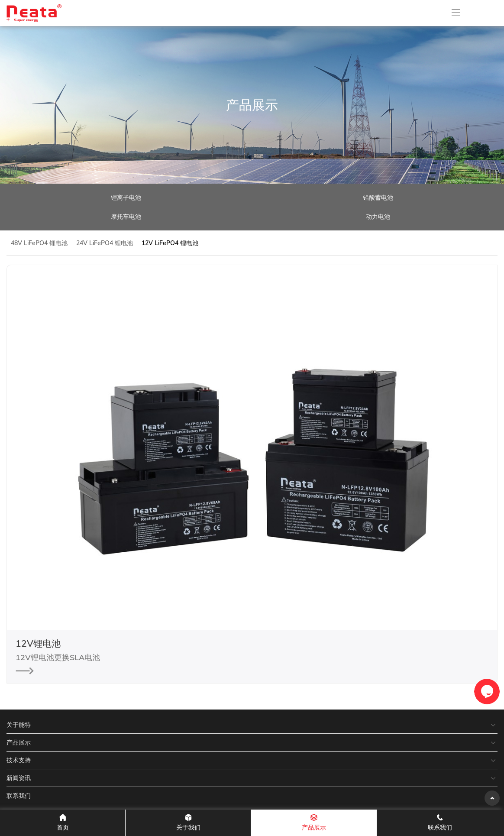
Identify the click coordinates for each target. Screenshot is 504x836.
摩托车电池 (126, 217)
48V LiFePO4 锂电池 (39, 243)
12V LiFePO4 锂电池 (170, 243)
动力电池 (378, 217)
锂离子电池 (126, 198)
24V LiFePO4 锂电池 (105, 243)
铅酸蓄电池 (378, 198)
